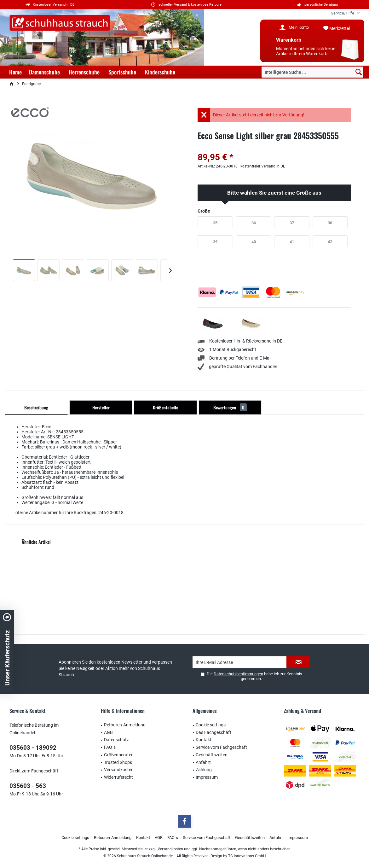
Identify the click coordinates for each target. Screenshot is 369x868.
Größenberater (118, 755)
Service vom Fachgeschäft (221, 747)
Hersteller (101, 407)
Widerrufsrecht (118, 777)
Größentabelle (165, 407)
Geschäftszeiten (212, 755)
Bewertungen (230, 407)
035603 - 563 (28, 786)
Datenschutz (116, 740)
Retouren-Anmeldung (125, 725)
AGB (108, 732)
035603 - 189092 (33, 748)
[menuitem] (343, 13)
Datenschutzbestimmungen (238, 674)
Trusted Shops (118, 762)
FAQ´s (110, 747)
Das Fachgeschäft (213, 732)
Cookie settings (211, 725)
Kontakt (204, 740)
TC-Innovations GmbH (247, 856)
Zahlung (204, 770)
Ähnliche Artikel (36, 542)
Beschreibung (36, 407)
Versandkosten (119, 770)
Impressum (207, 777)
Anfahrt (203, 762)
